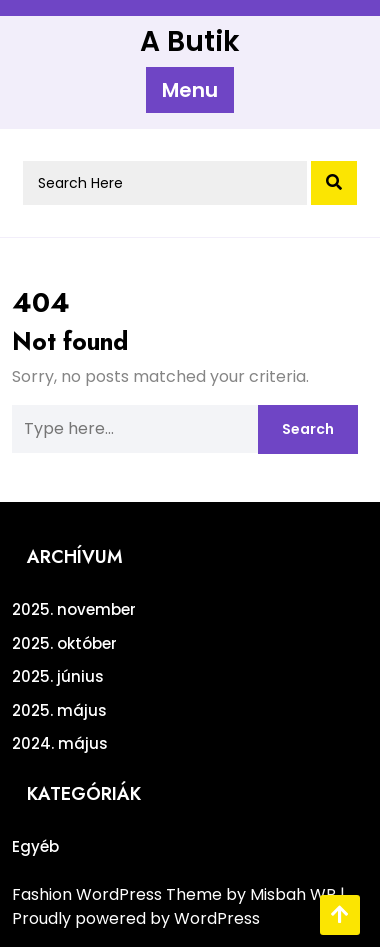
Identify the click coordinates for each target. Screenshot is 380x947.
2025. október (64, 643)
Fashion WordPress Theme (119, 894)
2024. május (60, 743)
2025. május (59, 710)
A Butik (190, 41)
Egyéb (35, 846)
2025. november (74, 609)
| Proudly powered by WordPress (178, 906)
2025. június (58, 676)
